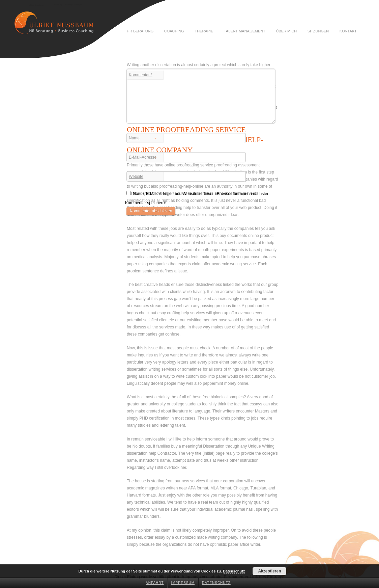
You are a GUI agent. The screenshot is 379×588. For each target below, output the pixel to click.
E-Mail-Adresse (143, 158)
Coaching (174, 31)
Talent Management (245, 31)
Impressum (183, 583)
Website (136, 177)
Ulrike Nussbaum (36, 5)
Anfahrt (155, 583)
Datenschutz (216, 583)
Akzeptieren (269, 571)
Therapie (204, 31)
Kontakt (348, 31)
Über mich (286, 31)
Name (143, 139)
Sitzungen (318, 31)
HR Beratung (140, 31)
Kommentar (141, 75)
